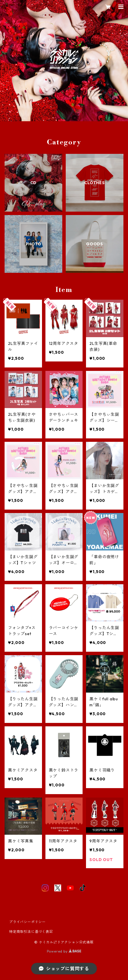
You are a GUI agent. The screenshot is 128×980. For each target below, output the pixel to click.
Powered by (64, 951)
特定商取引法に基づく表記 (31, 932)
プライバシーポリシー (27, 922)
